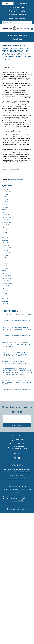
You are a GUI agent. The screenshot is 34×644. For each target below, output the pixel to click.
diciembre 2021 (6, 245)
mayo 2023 (5, 202)
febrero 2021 (6, 271)
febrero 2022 (6, 240)
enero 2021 (5, 273)
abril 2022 (5, 235)
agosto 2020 (5, 286)
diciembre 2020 (6, 276)
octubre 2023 (6, 189)
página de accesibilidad (17, 501)
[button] (8, 4)
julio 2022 (5, 227)
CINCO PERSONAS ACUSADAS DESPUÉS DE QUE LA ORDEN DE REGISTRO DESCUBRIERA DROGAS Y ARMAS (16, 345)
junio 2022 (5, 230)
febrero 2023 (6, 210)
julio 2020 (5, 288)
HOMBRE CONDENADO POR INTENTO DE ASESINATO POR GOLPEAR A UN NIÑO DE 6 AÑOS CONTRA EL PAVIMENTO (16, 354)
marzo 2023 (5, 207)
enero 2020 (5, 304)
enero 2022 (5, 243)
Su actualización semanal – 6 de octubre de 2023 (16, 315)
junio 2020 (5, 291)
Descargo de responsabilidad (17, 479)
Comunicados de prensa (16, 179)
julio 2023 (5, 197)
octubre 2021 (6, 250)
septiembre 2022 (7, 222)
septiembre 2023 (7, 192)
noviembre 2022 (6, 217)
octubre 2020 (6, 281)
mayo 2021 (5, 263)
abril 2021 (5, 265)
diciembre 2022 (6, 215)
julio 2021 (5, 258)
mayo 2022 (5, 232)
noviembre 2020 (6, 278)
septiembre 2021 (7, 253)
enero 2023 (5, 212)
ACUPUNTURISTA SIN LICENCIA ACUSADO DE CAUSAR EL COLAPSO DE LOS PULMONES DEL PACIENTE (16, 382)
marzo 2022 (5, 238)
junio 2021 (5, 260)
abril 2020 (5, 296)
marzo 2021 (5, 268)
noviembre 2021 (6, 248)
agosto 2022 (5, 225)
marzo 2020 (5, 299)
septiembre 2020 (7, 283)
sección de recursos (24, 472)
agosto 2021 (5, 255)
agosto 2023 (5, 194)
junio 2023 (5, 199)
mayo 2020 (5, 293)
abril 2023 (5, 205)
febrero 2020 (6, 301)
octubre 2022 (6, 220)
